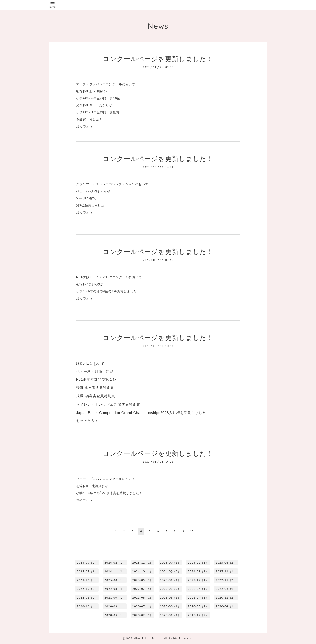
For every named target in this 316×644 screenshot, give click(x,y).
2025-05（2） (87, 571)
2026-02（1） (115, 563)
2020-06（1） (170, 606)
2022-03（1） (226, 589)
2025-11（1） (142, 563)
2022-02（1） (87, 598)
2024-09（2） (170, 571)
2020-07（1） (142, 606)
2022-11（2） (226, 580)
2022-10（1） (87, 589)
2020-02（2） (142, 615)
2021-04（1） (198, 598)
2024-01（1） (198, 571)
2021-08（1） (142, 598)
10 (192, 531)
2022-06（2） (170, 589)
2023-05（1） (142, 580)
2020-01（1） (170, 615)
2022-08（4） (115, 589)
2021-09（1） (115, 598)
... (200, 531)
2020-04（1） (226, 606)
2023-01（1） (170, 580)
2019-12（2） (198, 615)
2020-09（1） (115, 606)
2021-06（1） (170, 598)
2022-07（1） (142, 589)
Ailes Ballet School (148, 638)
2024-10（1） (142, 571)
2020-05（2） (198, 606)
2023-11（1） (226, 571)
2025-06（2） (226, 563)
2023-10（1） (87, 580)
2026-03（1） (87, 563)
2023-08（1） (115, 580)
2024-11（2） (115, 571)
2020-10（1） (87, 606)
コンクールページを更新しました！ (158, 59)
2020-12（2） (226, 598)
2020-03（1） (115, 615)
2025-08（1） (198, 563)
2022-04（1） (198, 589)
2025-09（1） (170, 563)
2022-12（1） (198, 580)
